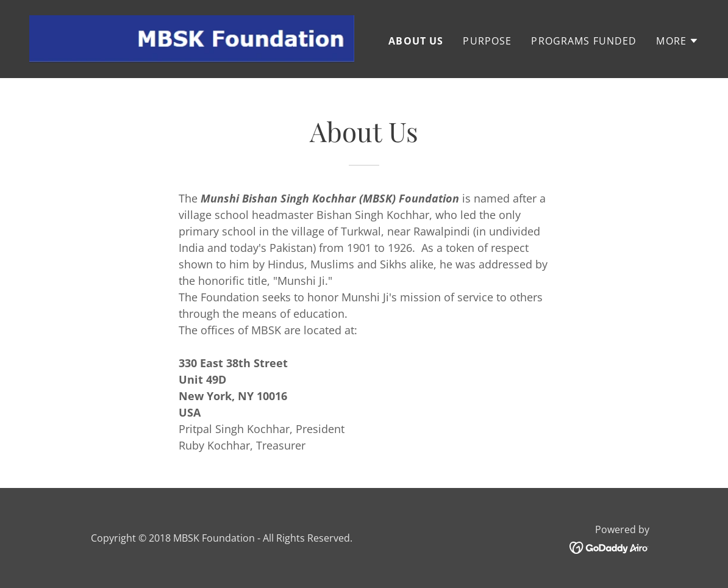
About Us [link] (416, 41)
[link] (192, 38)
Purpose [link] (487, 41)
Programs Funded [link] (584, 41)
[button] (677, 41)
